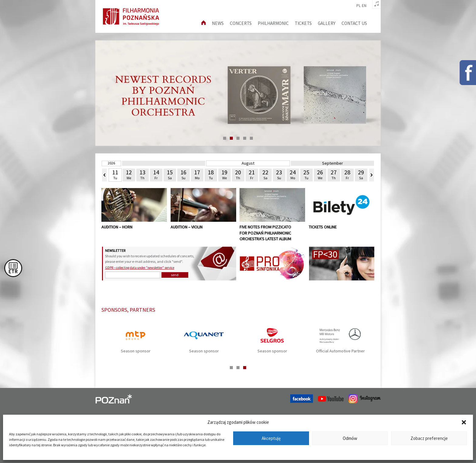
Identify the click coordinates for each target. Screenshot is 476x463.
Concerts (241, 23)
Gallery (327, 23)
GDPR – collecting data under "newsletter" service (140, 268)
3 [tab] (238, 138)
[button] (464, 422)
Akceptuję (271, 438)
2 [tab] (231, 138)
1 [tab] (225, 138)
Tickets (303, 23)
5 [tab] (251, 138)
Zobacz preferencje (429, 438)
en (364, 6)
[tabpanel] (238, 93)
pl (359, 6)
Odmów (350, 438)
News (218, 23)
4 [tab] (245, 138)
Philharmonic (273, 23)
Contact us (354, 23)
